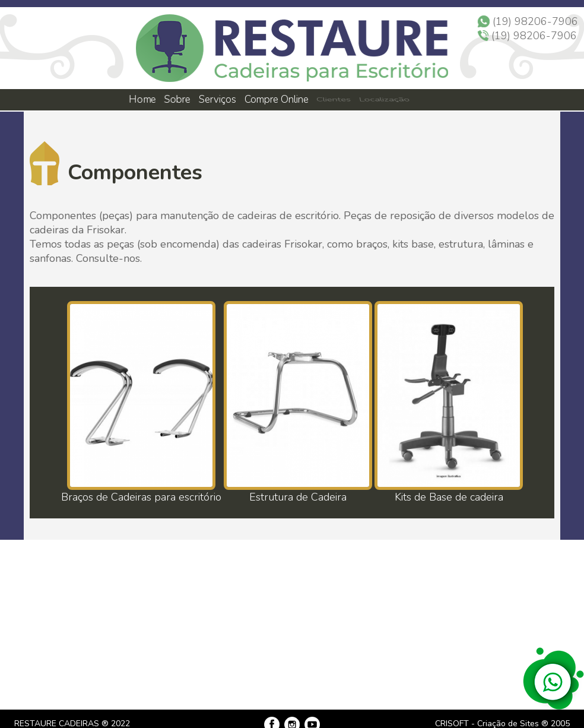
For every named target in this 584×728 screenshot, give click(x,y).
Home (142, 99)
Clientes (333, 99)
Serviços (218, 99)
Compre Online (277, 99)
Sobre (177, 99)
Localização (383, 99)
